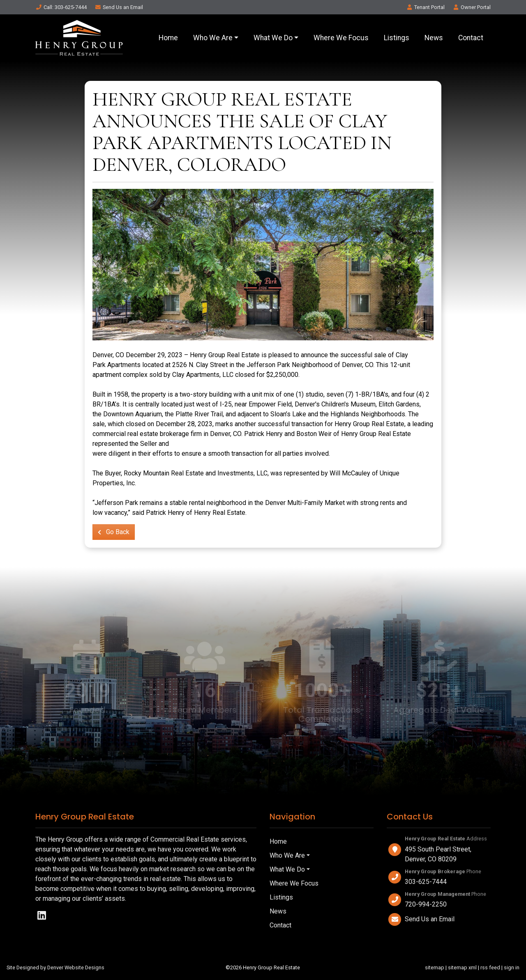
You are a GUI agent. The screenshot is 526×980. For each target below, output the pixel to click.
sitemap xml (462, 967)
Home (168, 38)
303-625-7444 (426, 882)
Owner (472, 7)
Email (119, 7)
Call (61, 7)
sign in (512, 967)
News (434, 38)
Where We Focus (341, 38)
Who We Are (213, 38)
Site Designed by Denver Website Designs (55, 967)
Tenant (425, 7)
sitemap (435, 967)
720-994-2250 (426, 904)
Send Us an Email (430, 919)
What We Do (273, 38)
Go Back (114, 532)
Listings (397, 38)
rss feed (490, 967)
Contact (471, 38)
